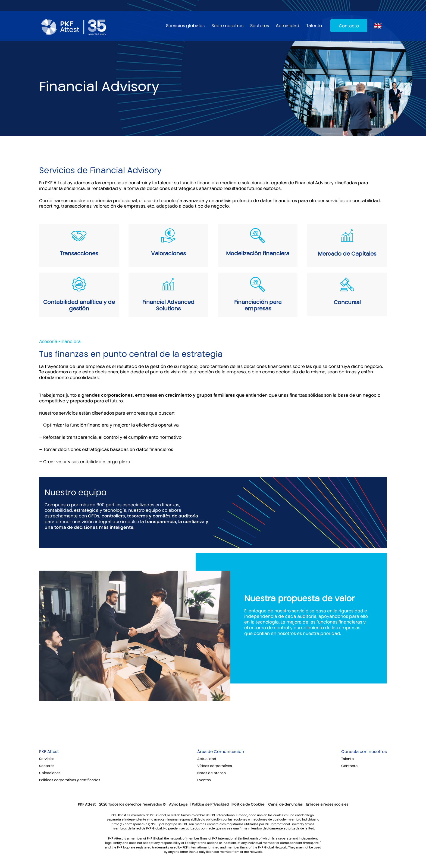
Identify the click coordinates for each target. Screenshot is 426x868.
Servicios (47, 759)
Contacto (349, 26)
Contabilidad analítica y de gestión (79, 305)
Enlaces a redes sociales (327, 805)
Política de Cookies (248, 805)
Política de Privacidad (210, 805)
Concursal (347, 302)
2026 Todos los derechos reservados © (132, 805)
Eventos (204, 780)
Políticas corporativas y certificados (70, 780)
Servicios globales (185, 26)
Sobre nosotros (227, 26)
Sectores (260, 26)
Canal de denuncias (285, 805)
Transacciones (79, 253)
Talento (314, 26)
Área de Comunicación (221, 752)
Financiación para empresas (258, 305)
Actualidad (288, 26)
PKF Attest (49, 752)
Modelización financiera (258, 253)
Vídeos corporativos (215, 766)
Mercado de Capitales (347, 254)
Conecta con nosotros (364, 752)
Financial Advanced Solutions (168, 305)
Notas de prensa (212, 773)
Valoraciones (168, 253)
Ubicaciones (50, 773)
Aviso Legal (179, 805)
